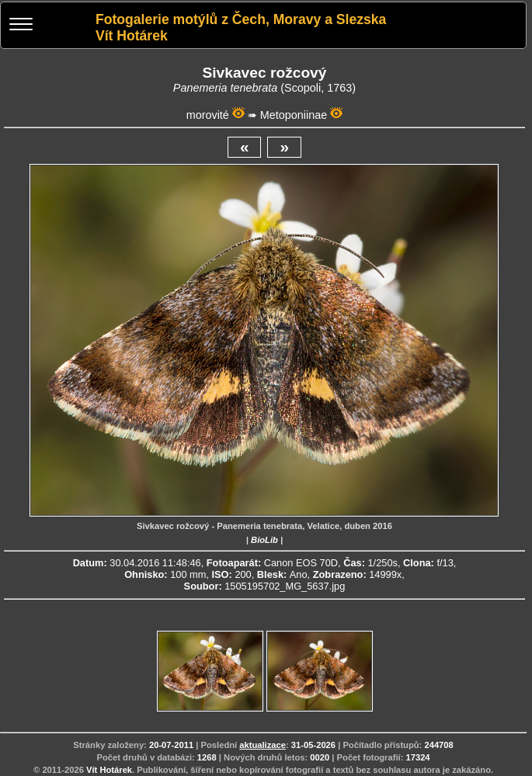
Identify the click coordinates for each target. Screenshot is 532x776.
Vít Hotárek (109, 770)
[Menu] (21, 26)
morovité (208, 115)
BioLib (264, 540)
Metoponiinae (294, 115)
